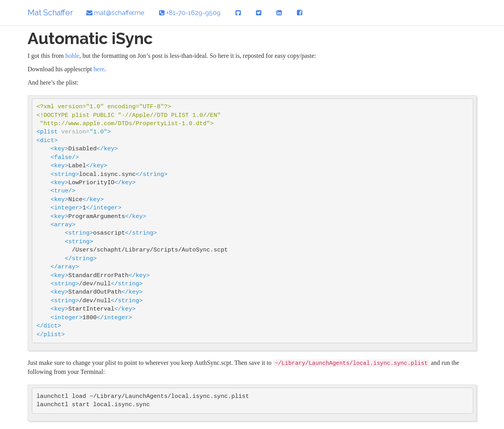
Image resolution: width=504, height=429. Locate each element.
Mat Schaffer (50, 13)
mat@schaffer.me (115, 13)
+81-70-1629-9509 (190, 13)
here (99, 69)
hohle (72, 56)
